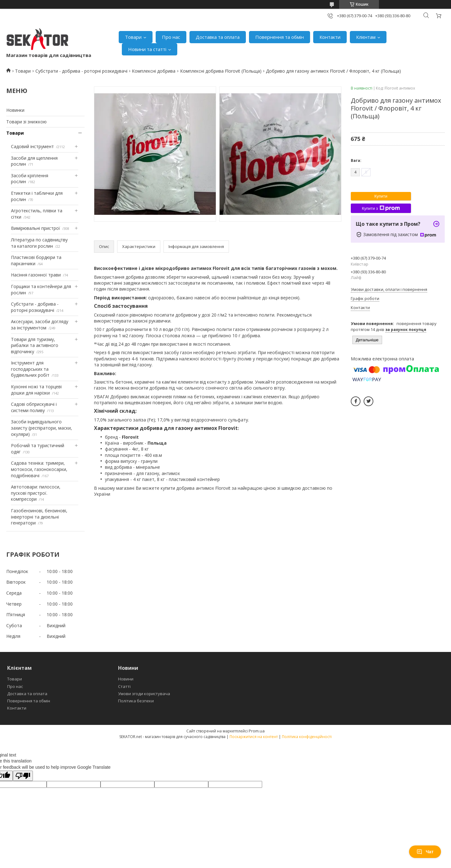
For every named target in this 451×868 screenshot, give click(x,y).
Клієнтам (366, 37)
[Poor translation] (23, 776)
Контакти (330, 37)
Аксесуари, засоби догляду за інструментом (40, 325)
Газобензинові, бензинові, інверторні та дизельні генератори (39, 517)
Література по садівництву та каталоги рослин (39, 243)
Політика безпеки (136, 701)
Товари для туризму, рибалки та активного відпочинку (35, 345)
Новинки (15, 110)
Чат (425, 852)
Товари (133, 37)
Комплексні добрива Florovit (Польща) (221, 71)
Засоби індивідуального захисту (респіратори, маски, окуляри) (41, 428)
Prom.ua (257, 731)
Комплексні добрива (154, 71)
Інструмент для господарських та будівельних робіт (30, 369)
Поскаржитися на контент (254, 737)
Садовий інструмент (32, 146)
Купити (381, 196)
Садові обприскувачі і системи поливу (34, 407)
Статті (124, 686)
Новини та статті (147, 49)
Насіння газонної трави (36, 275)
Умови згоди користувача (144, 694)
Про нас (171, 37)
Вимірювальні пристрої (36, 228)
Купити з (381, 208)
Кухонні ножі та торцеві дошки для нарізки (36, 390)
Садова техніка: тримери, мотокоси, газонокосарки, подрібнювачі (39, 469)
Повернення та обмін (280, 37)
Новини (126, 679)
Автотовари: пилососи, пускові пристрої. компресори (36, 493)
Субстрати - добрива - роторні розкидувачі (81, 71)
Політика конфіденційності (307, 737)
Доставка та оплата (218, 37)
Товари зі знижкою (26, 122)
